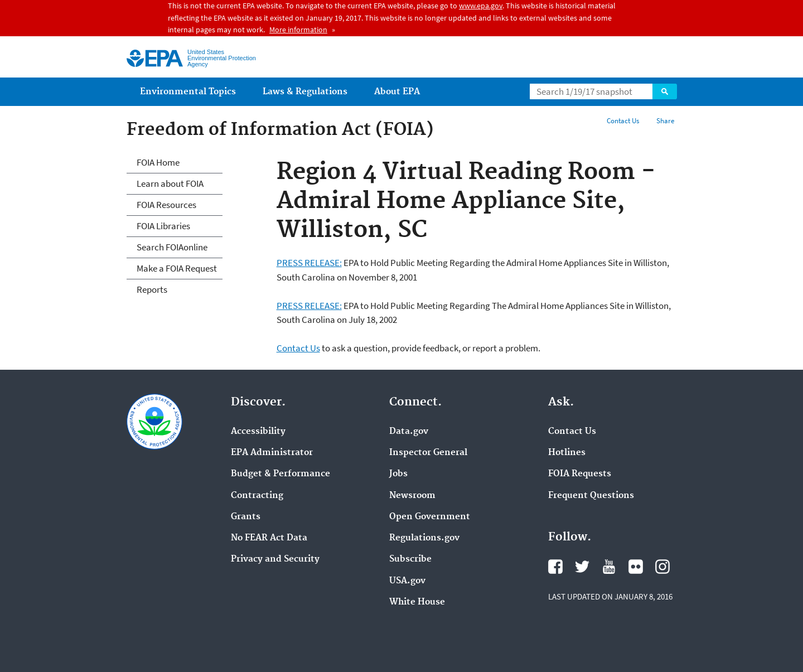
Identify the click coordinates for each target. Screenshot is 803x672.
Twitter (582, 567)
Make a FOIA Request (177, 268)
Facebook (555, 567)
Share (665, 121)
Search (665, 91)
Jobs (398, 474)
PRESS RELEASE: (309, 263)
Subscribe (410, 559)
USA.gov (407, 581)
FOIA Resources (166, 205)
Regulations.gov (424, 538)
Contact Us (623, 121)
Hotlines (567, 453)
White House (417, 602)
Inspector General (428, 453)
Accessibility (258, 432)
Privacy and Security (275, 559)
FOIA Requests (580, 474)
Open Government (430, 517)
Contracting (257, 496)
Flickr (636, 567)
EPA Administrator (272, 453)
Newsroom (412, 496)
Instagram (662, 567)
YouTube (609, 567)
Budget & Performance (280, 474)
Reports (152, 289)
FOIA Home (158, 162)
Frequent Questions (591, 496)
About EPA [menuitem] (397, 92)
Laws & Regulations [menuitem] (305, 92)
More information (298, 30)
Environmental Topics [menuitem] (188, 92)
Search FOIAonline (172, 247)
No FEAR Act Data (269, 538)
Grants (246, 517)
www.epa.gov (481, 6)
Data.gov (409, 432)
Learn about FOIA (170, 183)
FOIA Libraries (163, 226)
